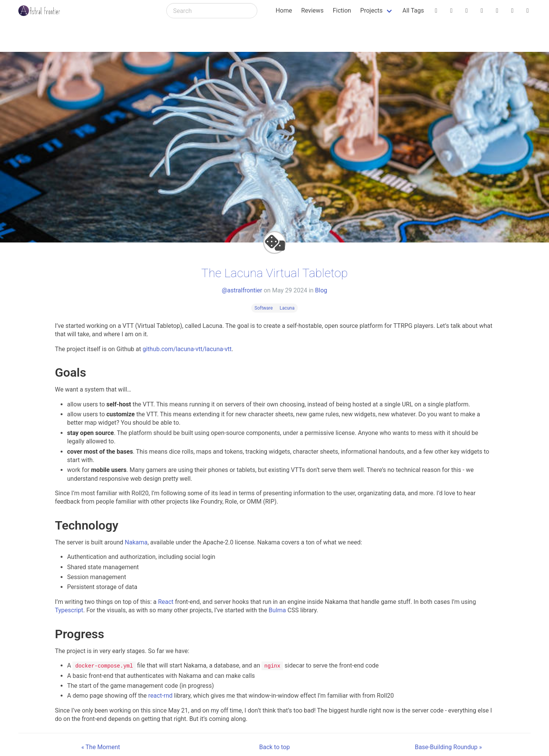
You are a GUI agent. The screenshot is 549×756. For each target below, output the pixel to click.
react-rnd (161, 696)
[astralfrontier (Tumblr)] (467, 11)
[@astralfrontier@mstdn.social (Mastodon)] (497, 11)
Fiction (342, 10)
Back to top (274, 747)
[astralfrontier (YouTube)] (512, 11)
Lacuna (287, 308)
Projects (372, 10)
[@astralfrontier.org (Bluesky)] (436, 11)
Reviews (312, 10)
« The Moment (101, 747)
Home (284, 10)
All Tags (413, 10)
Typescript (69, 610)
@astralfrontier (242, 290)
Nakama (136, 542)
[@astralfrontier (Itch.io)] (451, 11)
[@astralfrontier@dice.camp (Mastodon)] (482, 11)
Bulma (277, 610)
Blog (321, 290)
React (166, 602)
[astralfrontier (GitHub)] (528, 11)
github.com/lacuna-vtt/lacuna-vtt (187, 349)
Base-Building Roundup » (448, 747)
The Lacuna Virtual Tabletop (274, 273)
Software (264, 308)
